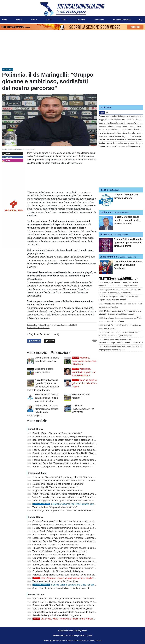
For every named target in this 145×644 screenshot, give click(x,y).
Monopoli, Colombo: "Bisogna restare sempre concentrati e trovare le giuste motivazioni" (76, 541)
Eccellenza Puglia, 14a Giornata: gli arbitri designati (58, 571)
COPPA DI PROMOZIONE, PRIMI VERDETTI (83, 409)
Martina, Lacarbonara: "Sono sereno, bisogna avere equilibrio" (63, 437)
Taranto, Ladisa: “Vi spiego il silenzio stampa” (55, 507)
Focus (103, 190)
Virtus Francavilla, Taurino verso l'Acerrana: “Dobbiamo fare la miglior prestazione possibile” (78, 561)
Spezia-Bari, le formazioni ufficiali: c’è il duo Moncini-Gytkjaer (63, 609)
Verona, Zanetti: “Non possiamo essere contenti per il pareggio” (64, 535)
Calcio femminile (108, 257)
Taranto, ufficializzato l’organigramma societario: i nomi (59, 551)
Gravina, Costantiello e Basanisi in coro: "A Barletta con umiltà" (64, 525)
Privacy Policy (81, 631)
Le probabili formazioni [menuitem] (122, 20)
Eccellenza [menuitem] (81, 20)
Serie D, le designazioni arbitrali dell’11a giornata (57, 615)
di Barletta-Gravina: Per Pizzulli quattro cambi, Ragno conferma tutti (75, 504)
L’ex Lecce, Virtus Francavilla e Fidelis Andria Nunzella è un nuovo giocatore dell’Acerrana (81, 619)
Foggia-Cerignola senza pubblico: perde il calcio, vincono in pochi (127, 220)
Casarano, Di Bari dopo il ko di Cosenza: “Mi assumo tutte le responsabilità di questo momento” (80, 511)
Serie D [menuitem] (64, 20)
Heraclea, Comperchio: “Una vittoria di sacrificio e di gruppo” (62, 467)
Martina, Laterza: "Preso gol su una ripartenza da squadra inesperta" (66, 443)
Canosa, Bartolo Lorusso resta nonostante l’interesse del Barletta (65, 612)
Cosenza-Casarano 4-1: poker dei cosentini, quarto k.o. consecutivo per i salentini (73, 521)
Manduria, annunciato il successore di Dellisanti (84, 361)
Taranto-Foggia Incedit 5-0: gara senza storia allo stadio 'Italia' (63, 501)
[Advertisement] (121, 85)
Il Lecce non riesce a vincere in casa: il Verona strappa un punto (64, 548)
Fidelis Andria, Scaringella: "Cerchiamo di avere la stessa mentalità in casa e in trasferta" (76, 528)
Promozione (39, 325)
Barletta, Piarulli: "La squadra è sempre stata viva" (57, 433)
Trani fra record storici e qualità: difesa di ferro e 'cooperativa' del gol (47, 398)
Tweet (50, 341)
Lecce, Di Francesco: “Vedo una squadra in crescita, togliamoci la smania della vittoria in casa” (79, 538)
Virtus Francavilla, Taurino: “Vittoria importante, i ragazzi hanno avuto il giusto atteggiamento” (78, 494)
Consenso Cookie (66, 631)
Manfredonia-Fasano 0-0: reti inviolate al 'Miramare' (58, 484)
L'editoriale (105, 212)
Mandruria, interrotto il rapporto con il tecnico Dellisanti (84, 372)
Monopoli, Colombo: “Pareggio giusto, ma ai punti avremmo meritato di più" (70, 463)
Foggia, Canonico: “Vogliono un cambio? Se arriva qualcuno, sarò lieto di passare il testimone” (79, 450)
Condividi (34, 341)
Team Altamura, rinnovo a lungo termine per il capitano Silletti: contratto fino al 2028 (78, 578)
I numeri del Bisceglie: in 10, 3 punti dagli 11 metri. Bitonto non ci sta (66, 477)
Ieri (107, 112)
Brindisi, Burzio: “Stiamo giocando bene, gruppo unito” (59, 555)
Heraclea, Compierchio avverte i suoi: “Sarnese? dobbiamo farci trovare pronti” (71, 575)
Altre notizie (106, 234)
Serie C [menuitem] (49, 20)
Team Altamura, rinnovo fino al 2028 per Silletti (55, 581)
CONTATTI (83, 636)
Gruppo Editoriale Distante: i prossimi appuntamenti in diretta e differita (128, 243)
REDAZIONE (58, 636)
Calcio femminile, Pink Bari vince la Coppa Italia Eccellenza (128, 265)
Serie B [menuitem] (34, 20)
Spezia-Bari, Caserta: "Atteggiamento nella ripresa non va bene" (64, 599)
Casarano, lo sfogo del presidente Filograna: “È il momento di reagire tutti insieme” (73, 447)
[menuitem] (141, 20)
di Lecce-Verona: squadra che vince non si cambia (67, 585)
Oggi (102, 112)
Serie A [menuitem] (19, 20)
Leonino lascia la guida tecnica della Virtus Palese (84, 383)
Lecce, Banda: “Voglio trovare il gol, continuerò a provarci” (61, 531)
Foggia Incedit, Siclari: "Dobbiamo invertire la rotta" (58, 491)
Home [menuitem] (4, 20)
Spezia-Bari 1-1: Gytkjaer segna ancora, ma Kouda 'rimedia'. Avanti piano (69, 602)
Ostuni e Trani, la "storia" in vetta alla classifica (56, 545)
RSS (90, 636)
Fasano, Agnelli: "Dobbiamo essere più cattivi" (55, 487)
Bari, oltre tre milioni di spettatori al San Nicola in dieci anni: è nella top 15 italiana (73, 440)
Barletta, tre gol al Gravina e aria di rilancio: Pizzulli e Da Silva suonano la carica (72, 453)
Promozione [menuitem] (99, 20)
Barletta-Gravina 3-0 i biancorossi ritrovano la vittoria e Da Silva (64, 481)
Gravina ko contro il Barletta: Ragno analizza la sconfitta (60, 457)
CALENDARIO (71, 636)
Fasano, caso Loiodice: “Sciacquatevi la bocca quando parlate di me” (67, 460)
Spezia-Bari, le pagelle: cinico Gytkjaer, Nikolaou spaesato (61, 588)
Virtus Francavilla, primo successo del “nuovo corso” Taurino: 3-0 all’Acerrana (71, 497)
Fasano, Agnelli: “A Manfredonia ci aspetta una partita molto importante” (68, 605)
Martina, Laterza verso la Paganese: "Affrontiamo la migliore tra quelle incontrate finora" (76, 568)
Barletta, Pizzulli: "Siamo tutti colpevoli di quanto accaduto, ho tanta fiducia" (70, 565)
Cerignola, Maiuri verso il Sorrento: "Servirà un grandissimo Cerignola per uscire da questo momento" (83, 558)
